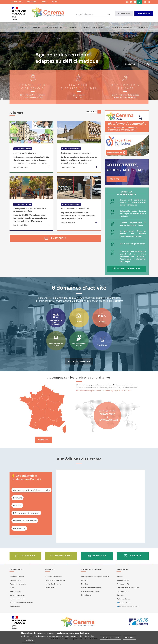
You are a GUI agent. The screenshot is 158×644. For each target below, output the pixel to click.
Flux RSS (13, 587)
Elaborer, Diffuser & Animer (55, 580)
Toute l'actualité (16, 580)
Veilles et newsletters (17, 595)
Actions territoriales (93, 27)
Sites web (120, 595)
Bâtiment (79, 322)
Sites (44, 2)
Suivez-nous (135, 556)
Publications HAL (123, 584)
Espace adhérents (144, 13)
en (149, 2)
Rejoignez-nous (27, 556)
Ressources (32, 2)
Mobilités (102, 322)
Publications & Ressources (120, 27)
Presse (54, 2)
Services (74, 27)
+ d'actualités (91, 112)
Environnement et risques (79, 344)
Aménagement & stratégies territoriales (31, 490)
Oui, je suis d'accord (111, 637)
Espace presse (15, 606)
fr (145, 2)
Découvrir (130, 64)
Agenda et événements (18, 584)
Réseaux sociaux (16, 591)
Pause (2, 98)
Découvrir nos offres (79, 361)
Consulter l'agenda (129, 269)
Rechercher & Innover (53, 584)
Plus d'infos (28, 640)
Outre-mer (43, 440)
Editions (120, 576)
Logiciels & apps (122, 591)
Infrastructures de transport (56, 344)
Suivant (148, 65)
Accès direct (16, 2)
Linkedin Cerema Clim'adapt (129, 607)
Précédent (10, 65)
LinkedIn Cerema (125, 603)
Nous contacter (124, 13)
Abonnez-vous (99, 556)
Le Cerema (22, 27)
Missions (36, 27)
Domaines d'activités (55, 27)
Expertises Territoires (17, 599)
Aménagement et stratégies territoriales (56, 322)
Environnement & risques (25, 521)
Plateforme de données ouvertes (21, 602)
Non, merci (130, 637)
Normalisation (51, 587)
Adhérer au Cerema (17, 576)
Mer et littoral (102, 345)
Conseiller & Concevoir (54, 576)
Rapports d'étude (123, 580)
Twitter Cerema (125, 599)
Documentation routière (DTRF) (128, 587)
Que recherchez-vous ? (85, 14)
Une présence (107, 416)
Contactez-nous (63, 556)
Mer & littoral (19, 528)
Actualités (143, 27)
